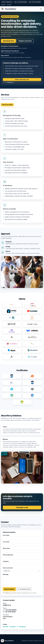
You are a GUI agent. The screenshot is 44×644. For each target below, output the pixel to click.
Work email (6, 548)
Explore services (25, 41)
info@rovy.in (9, 2)
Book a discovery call (22, 79)
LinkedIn (3, 5)
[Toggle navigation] (41, 9)
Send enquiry (9, 589)
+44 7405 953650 (22, 2)
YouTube (9, 5)
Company (6, 561)
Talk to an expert (7, 105)
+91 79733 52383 (36, 2)
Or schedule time (24, 589)
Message (6, 574)
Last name (6, 542)
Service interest (8, 568)
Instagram (22, 627)
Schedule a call (22, 507)
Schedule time (8, 41)
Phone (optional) (8, 555)
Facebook (13, 627)
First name (6, 535)
